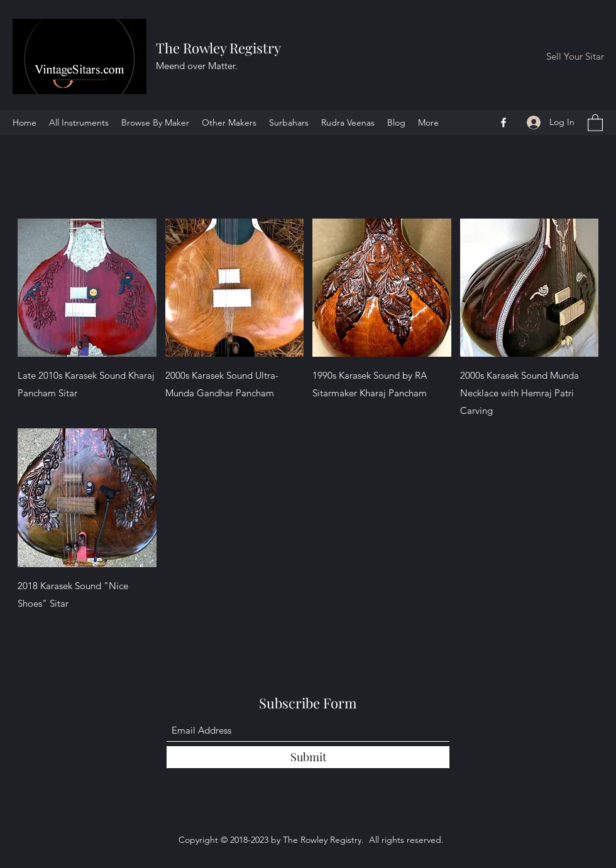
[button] (595, 122)
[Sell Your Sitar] (575, 57)
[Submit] (308, 757)
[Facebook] (503, 122)
